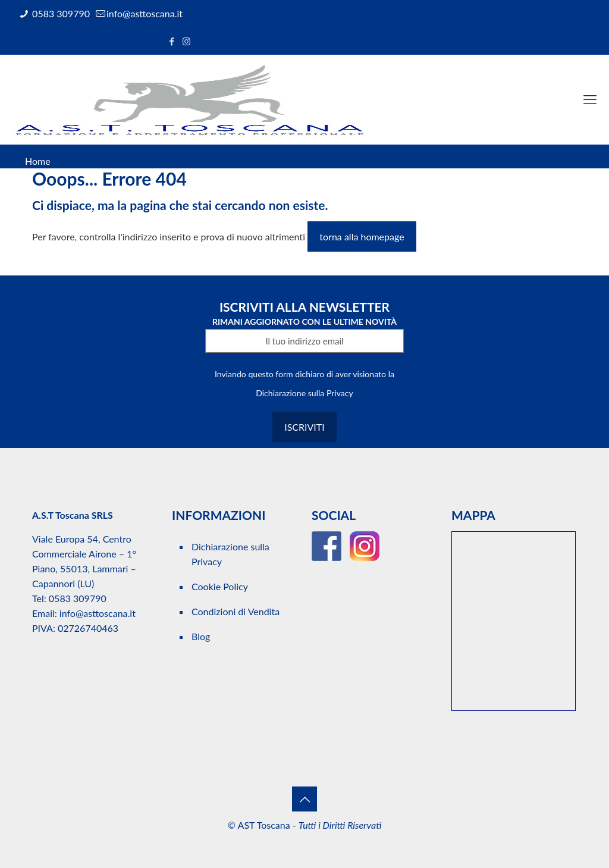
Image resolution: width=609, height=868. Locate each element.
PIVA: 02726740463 (75, 628)
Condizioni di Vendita (236, 611)
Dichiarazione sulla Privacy (304, 393)
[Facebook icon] (172, 41)
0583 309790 (60, 13)
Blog (201, 636)
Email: (46, 613)
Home (38, 161)
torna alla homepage (362, 236)
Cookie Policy (220, 586)
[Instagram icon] (186, 41)
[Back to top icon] (304, 799)
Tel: (39, 598)
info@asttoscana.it (145, 13)
